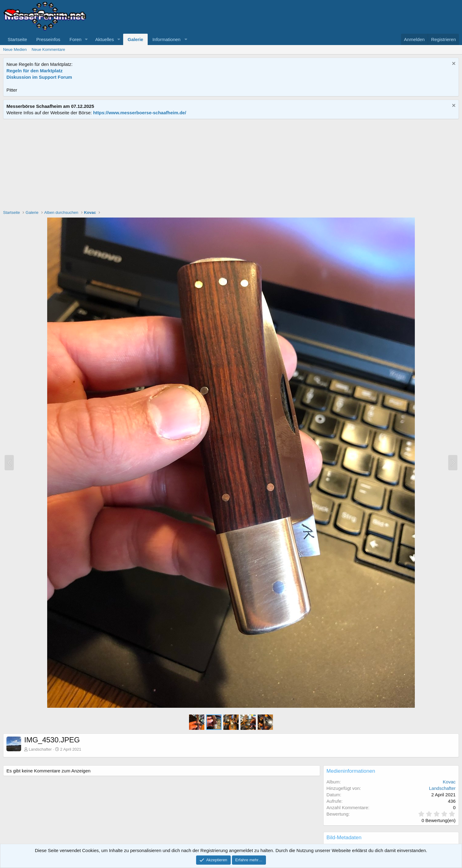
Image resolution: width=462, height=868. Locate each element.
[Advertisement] (231, 165)
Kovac (449, 782)
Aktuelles (105, 39)
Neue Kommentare (48, 49)
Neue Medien (15, 49)
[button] (86, 39)
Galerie (136, 39)
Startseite (17, 39)
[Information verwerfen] (453, 64)
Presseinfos (48, 39)
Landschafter (40, 749)
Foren (76, 39)
